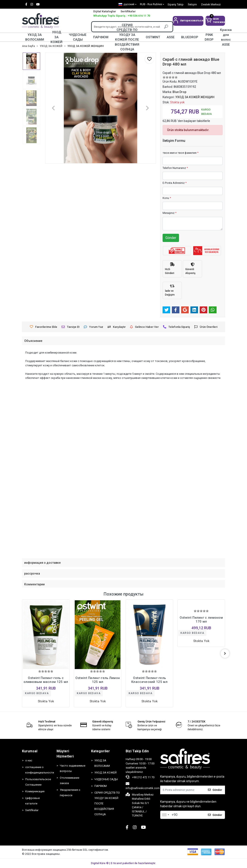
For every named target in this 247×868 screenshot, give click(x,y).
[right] (225, 653)
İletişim (192, 4)
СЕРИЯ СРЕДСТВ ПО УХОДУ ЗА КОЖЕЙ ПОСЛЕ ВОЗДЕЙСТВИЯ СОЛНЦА (127, 37)
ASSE (171, 37)
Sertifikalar (128, 11)
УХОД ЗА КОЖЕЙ (56, 37)
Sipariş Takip (176, 4)
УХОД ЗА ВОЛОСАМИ (35, 37)
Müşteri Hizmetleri (65, 754)
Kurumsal (30, 751)
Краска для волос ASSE (226, 37)
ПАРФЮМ (101, 37)
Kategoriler (101, 751)
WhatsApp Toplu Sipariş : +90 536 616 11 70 (122, 16)
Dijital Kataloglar (105, 11)
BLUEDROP (190, 37)
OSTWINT (153, 37)
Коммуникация (35, 791)
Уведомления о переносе (70, 793)
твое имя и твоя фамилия (180, 153)
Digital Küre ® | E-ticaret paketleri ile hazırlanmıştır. (123, 863)
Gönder (171, 238)
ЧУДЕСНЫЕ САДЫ (78, 37)
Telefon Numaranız (175, 168)
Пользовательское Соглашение (38, 782)
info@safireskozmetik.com (143, 786)
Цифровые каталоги (32, 801)
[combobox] (165, 815)
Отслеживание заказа (70, 780)
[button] (188, 21)
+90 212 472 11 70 (140, 777)
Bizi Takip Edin (137, 751)
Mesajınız (169, 213)
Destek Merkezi (211, 4)
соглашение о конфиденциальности (39, 770)
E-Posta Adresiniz (175, 183)
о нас (29, 760)
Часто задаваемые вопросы (73, 768)
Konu (167, 198)
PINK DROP (209, 37)
